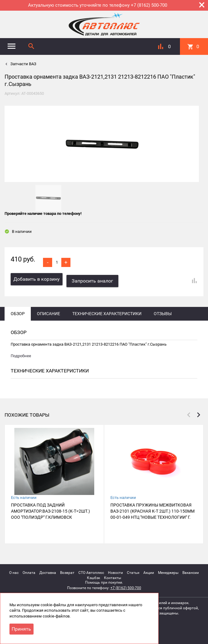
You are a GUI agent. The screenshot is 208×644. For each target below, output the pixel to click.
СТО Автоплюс (91, 571)
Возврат (67, 571)
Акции (149, 571)
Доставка (48, 571)
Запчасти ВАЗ (23, 64)
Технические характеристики (107, 312)
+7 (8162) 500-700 (126, 586)
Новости (115, 571)
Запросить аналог (95, 279)
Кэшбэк (93, 576)
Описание (48, 312)
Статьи (133, 571)
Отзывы (163, 312)
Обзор (18, 312)
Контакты (113, 576)
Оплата (29, 571)
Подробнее (21, 354)
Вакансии (191, 571)
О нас (14, 571)
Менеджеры (168, 571)
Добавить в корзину (37, 279)
